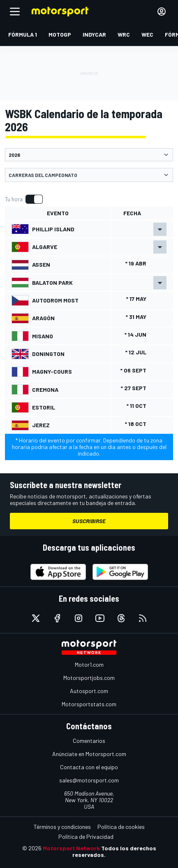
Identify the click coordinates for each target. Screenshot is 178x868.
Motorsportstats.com (89, 704)
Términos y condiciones (62, 827)
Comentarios (89, 741)
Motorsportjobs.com (89, 678)
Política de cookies (121, 827)
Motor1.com (89, 664)
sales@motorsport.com (89, 780)
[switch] (24, 199)
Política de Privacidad (86, 837)
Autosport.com (89, 691)
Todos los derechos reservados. (114, 851)
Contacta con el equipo (89, 767)
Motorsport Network (71, 848)
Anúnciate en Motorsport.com (89, 754)
